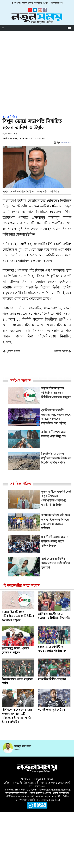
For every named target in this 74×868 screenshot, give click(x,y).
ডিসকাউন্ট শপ (57, 3)
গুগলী (46, 3)
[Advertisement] (37, 69)
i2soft (57, 800)
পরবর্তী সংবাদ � (63, 352)
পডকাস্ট (37, 3)
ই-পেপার (16, 3)
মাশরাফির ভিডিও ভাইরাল (52, 680)
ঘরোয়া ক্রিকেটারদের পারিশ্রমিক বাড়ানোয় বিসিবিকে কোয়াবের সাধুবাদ (18, 616)
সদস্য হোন (27, 3)
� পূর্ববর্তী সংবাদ (11, 352)
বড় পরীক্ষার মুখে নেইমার (51, 710)
